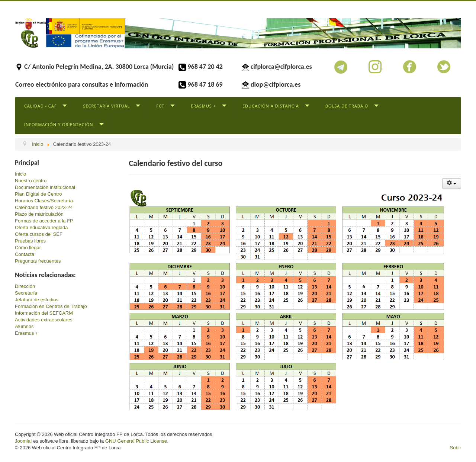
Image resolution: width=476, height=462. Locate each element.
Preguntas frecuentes (38, 261)
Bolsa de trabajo (347, 106)
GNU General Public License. (137, 441)
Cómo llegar (28, 248)
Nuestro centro (31, 181)
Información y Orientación (59, 124)
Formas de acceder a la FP (44, 221)
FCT (160, 106)
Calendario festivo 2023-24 (44, 207)
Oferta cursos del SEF (39, 234)
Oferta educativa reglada (41, 227)
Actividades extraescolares (44, 320)
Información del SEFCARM (44, 313)
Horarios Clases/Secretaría (44, 201)
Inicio (20, 174)
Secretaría (26, 293)
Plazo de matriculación (39, 214)
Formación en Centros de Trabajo (51, 306)
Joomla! (23, 441)
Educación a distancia (271, 106)
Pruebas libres (30, 241)
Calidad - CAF (40, 106)
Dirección (25, 286)
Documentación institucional (45, 187)
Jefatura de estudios (37, 300)
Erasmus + (203, 106)
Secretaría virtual (106, 106)
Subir (456, 448)
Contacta (25, 254)
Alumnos (24, 326)
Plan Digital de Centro (38, 194)
